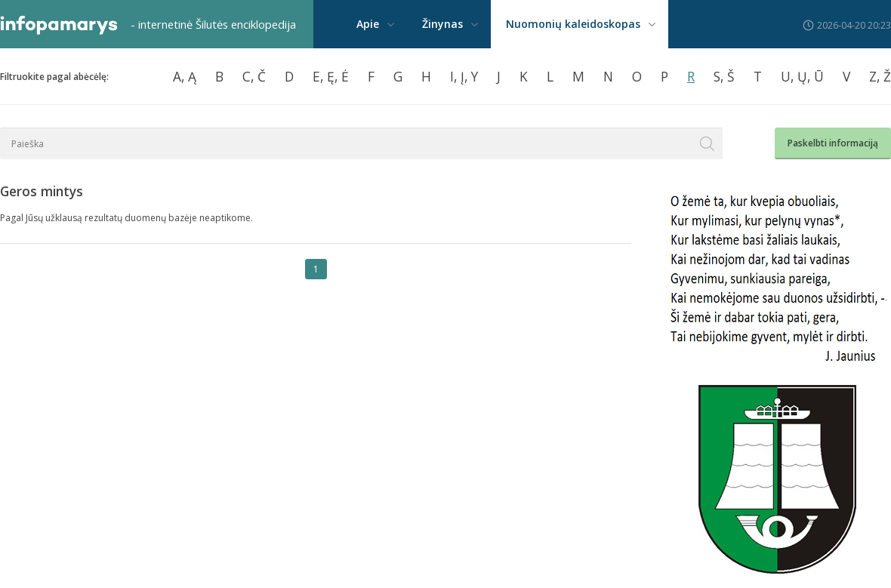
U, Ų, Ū (802, 76)
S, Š (724, 76)
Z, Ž (880, 76)
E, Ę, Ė (331, 76)
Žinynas (442, 24)
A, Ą (185, 76)
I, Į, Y (464, 76)
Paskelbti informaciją (833, 143)
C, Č (254, 76)
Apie (368, 24)
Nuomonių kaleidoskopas (573, 24)
